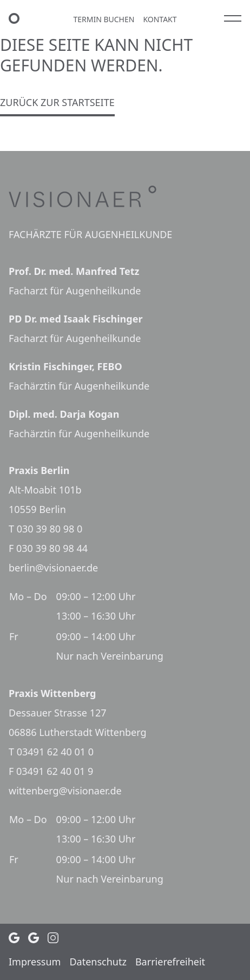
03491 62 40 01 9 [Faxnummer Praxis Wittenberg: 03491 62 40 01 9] (55, 771)
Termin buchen (104, 19)
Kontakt (160, 19)
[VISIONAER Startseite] (17, 18)
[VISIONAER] (125, 196)
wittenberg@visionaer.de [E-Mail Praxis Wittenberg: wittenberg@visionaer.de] (65, 791)
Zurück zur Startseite (57, 102)
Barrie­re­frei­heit (170, 962)
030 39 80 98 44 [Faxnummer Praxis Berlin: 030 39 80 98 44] (52, 548)
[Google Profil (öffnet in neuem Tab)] (14, 938)
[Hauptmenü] (233, 18)
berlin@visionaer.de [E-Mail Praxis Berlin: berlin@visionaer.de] (53, 568)
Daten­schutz (98, 962)
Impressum (35, 962)
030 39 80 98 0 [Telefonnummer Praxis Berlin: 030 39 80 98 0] (50, 529)
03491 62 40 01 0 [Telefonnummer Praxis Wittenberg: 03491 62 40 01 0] (55, 752)
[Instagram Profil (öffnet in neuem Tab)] (53, 938)
